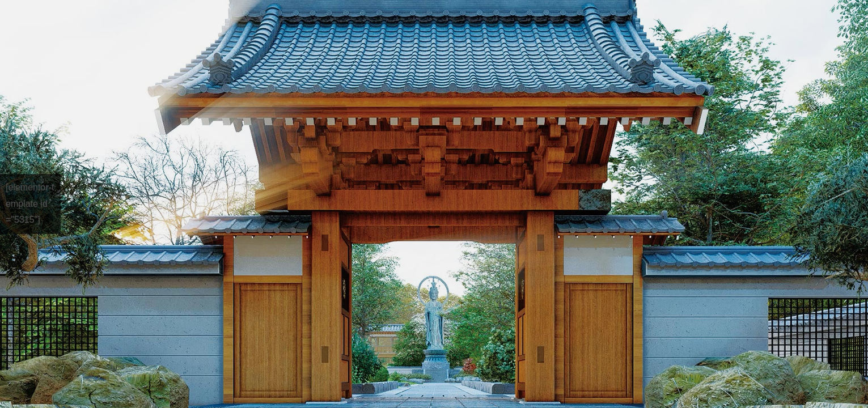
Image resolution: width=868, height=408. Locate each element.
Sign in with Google (753, 337)
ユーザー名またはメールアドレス (750, 119)
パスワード (705, 165)
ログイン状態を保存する (750, 371)
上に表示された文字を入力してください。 (768, 280)
